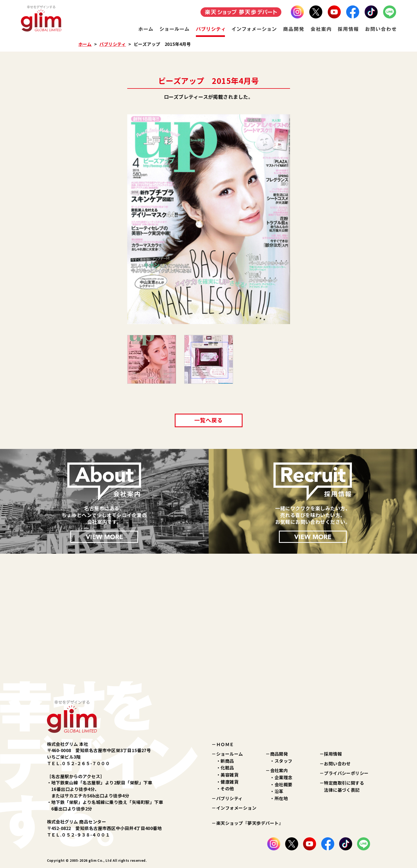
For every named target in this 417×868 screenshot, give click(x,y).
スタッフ (284, 761)
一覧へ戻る (209, 420)
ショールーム (230, 754)
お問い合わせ (337, 764)
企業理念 (284, 777)
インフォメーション (236, 808)
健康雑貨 (230, 782)
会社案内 (279, 770)
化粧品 (227, 768)
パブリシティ (113, 44)
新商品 (227, 761)
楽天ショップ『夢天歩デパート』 (250, 823)
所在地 (281, 798)
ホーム (85, 44)
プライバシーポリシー (346, 773)
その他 (227, 788)
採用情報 (333, 754)
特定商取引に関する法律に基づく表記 (344, 786)
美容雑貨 (230, 775)
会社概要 (284, 784)
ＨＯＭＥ (225, 744)
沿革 (279, 791)
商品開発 (279, 754)
